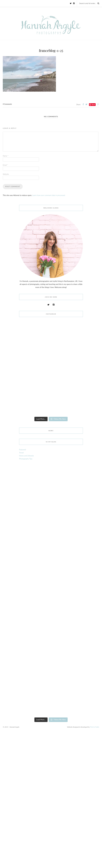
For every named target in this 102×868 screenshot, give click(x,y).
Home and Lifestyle (26, 456)
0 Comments (7, 104)
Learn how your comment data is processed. (49, 195)
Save (93, 105)
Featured (23, 450)
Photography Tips (26, 459)
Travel (21, 453)
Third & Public (95, 727)
